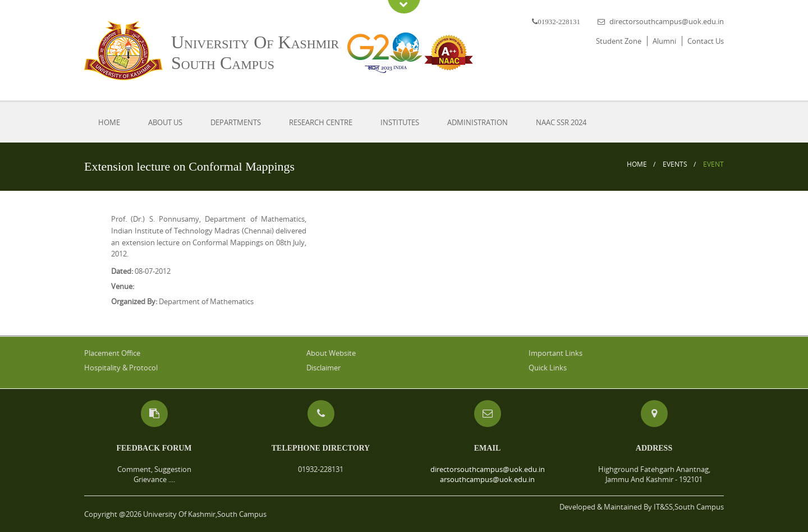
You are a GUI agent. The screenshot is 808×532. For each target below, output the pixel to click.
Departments (236, 122)
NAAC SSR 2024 (561, 122)
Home (109, 122)
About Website (331, 353)
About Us (165, 122)
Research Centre (321, 122)
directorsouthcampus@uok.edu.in (667, 21)
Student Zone (619, 41)
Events (675, 164)
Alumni (664, 41)
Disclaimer (323, 368)
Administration (478, 122)
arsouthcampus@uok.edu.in (487, 479)
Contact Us (706, 41)
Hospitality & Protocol (121, 368)
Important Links (555, 353)
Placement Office (112, 353)
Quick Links (548, 368)
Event (713, 164)
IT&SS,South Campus (689, 507)
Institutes (400, 122)
